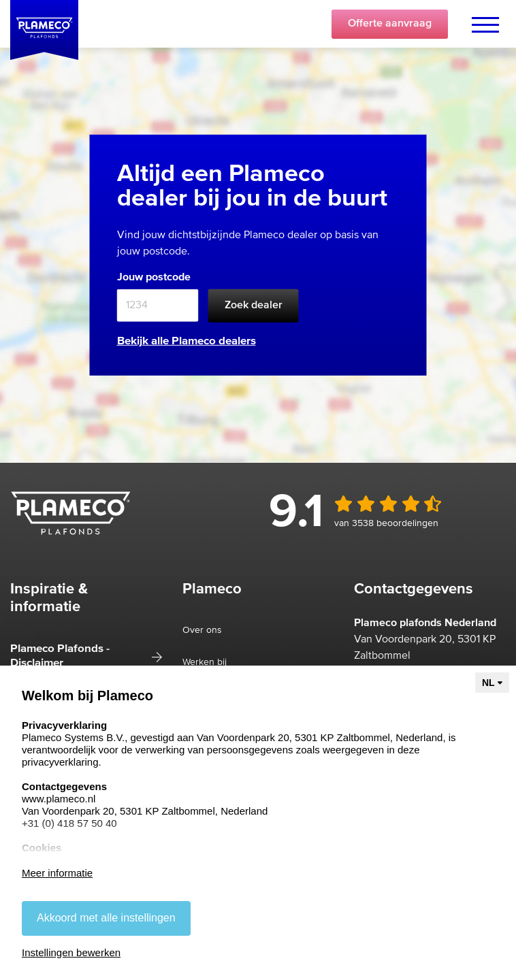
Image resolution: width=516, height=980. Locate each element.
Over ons (202, 630)
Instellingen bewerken (71, 952)
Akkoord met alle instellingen (106, 918)
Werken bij (205, 662)
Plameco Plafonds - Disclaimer (60, 656)
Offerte (390, 24)
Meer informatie (57, 873)
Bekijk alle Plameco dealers (187, 341)
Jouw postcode (154, 277)
